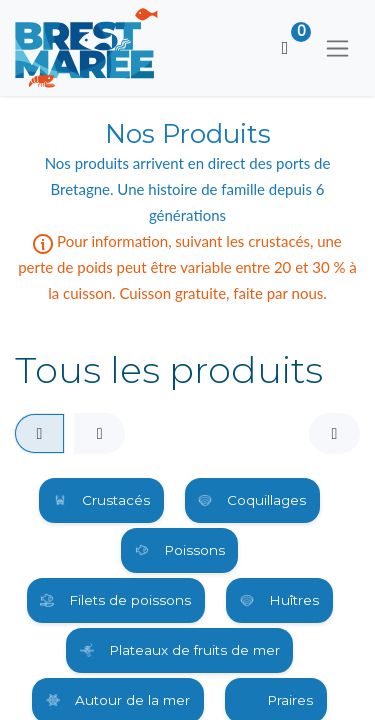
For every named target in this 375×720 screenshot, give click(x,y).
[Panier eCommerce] (285, 48)
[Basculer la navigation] (337, 48)
